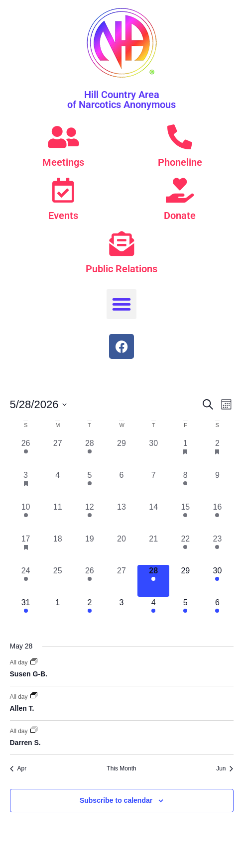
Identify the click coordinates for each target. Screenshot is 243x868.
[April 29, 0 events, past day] (121, 453)
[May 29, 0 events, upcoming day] (185, 581)
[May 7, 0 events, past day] (153, 485)
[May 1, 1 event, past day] (185, 453)
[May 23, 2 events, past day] (217, 549)
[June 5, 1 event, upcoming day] (185, 613)
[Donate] (180, 190)
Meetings (63, 162)
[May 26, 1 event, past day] (90, 581)
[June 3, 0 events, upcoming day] (121, 613)
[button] (121, 304)
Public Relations (121, 269)
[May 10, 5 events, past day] (26, 517)
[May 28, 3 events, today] (153, 581)
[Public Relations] (121, 243)
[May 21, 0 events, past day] (153, 549)
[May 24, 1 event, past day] (26, 581)
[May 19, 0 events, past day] (90, 549)
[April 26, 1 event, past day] (26, 453)
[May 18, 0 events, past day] (58, 549)
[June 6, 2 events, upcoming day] (217, 613)
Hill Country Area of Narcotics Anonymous (121, 100)
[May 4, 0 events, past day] (58, 485)
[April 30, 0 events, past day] (153, 453)
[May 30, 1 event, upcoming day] (217, 581)
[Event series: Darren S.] (34, 731)
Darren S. (25, 743)
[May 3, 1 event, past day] (26, 485)
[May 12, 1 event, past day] (90, 517)
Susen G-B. (29, 674)
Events (63, 216)
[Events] (63, 190)
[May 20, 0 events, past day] (121, 549)
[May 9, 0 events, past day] (217, 485)
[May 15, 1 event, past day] (185, 517)
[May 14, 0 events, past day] (153, 517)
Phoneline (180, 162)
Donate (180, 216)
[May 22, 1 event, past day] (185, 549)
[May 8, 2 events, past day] (185, 485)
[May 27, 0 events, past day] (121, 581)
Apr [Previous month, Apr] (18, 768)
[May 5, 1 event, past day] (90, 485)
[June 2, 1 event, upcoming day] (90, 613)
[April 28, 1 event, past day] (90, 453)
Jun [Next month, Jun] (225, 768)
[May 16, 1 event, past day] (217, 517)
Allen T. (22, 708)
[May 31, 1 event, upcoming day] (26, 613)
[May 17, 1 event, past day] (26, 549)
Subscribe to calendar (116, 800)
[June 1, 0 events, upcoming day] (58, 613)
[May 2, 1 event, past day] (217, 453)
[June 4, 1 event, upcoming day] (153, 613)
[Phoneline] (180, 137)
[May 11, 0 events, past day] (58, 517)
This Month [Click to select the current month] (121, 768)
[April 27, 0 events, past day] (58, 453)
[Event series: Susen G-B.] (34, 662)
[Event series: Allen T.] (34, 696)
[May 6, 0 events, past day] (121, 485)
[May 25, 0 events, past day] (58, 581)
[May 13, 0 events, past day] (121, 517)
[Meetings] (63, 137)
